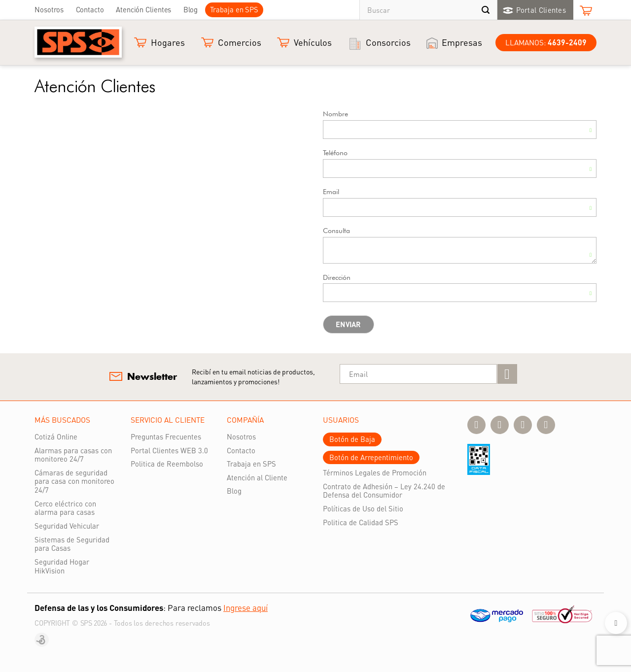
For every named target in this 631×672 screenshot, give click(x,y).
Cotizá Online (56, 437)
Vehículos (313, 42)
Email (331, 192)
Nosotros (49, 9)
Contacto (90, 9)
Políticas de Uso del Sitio (363, 508)
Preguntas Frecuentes (166, 437)
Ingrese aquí (245, 608)
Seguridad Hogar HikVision (62, 566)
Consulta (336, 231)
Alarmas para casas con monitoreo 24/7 (73, 455)
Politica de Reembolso (167, 464)
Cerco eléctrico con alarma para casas (65, 508)
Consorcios (388, 42)
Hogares (168, 42)
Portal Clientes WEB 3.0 (169, 450)
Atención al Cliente (257, 477)
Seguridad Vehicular (67, 526)
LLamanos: (546, 43)
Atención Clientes (143, 9)
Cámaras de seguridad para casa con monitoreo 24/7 (74, 481)
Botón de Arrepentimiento (371, 457)
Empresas (462, 42)
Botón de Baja (352, 439)
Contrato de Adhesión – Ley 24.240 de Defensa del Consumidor (384, 491)
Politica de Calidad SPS (361, 522)
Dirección (337, 277)
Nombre (335, 114)
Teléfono (335, 153)
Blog (191, 9)
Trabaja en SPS (234, 9)
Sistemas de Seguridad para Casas (72, 544)
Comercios (240, 42)
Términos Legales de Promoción (375, 472)
